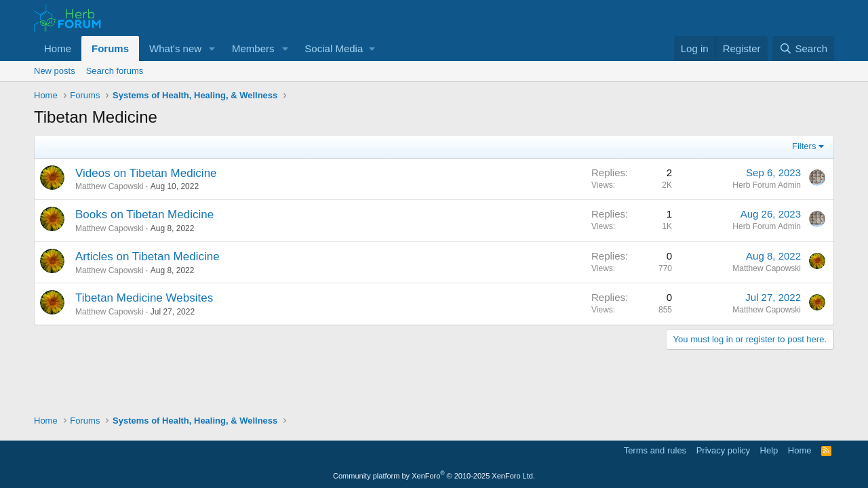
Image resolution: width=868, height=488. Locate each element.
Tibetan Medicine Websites (144, 298)
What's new (175, 48)
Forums (110, 48)
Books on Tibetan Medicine (144, 215)
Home (58, 48)
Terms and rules (655, 450)
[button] (212, 48)
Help (769, 450)
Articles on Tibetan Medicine (147, 257)
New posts (55, 71)
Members (253, 48)
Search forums (115, 71)
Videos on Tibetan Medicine (146, 173)
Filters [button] (804, 146)
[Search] (803, 48)
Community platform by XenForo (434, 476)
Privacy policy (723, 450)
